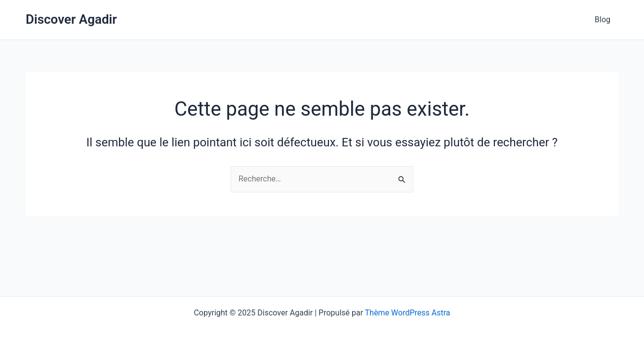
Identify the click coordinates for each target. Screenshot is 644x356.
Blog (603, 20)
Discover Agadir (71, 19)
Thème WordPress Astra (408, 313)
